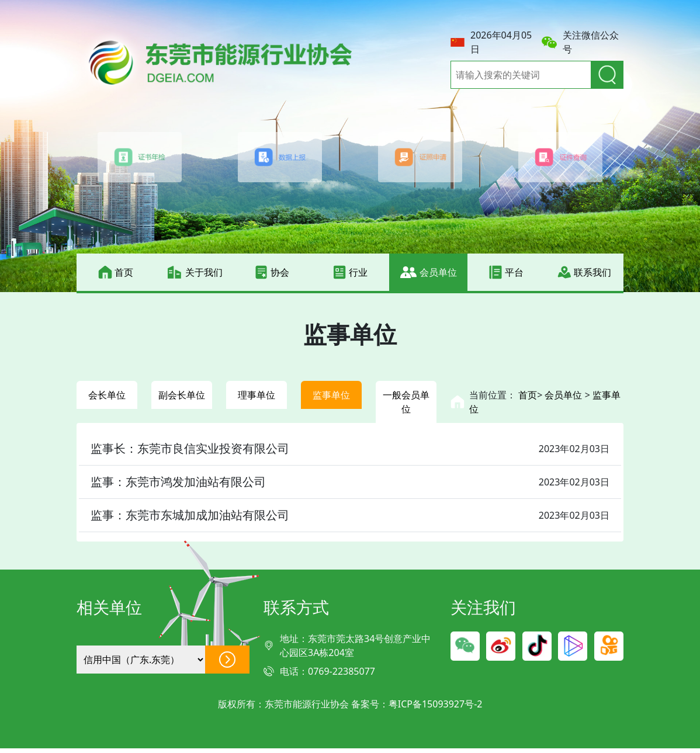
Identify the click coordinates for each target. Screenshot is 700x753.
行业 (350, 272)
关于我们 (194, 272)
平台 (506, 272)
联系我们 (584, 272)
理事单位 (257, 397)
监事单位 (331, 397)
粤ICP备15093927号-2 (436, 709)
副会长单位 (182, 404)
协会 (272, 272)
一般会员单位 (406, 404)
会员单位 (428, 272)
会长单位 (107, 397)
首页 (116, 272)
